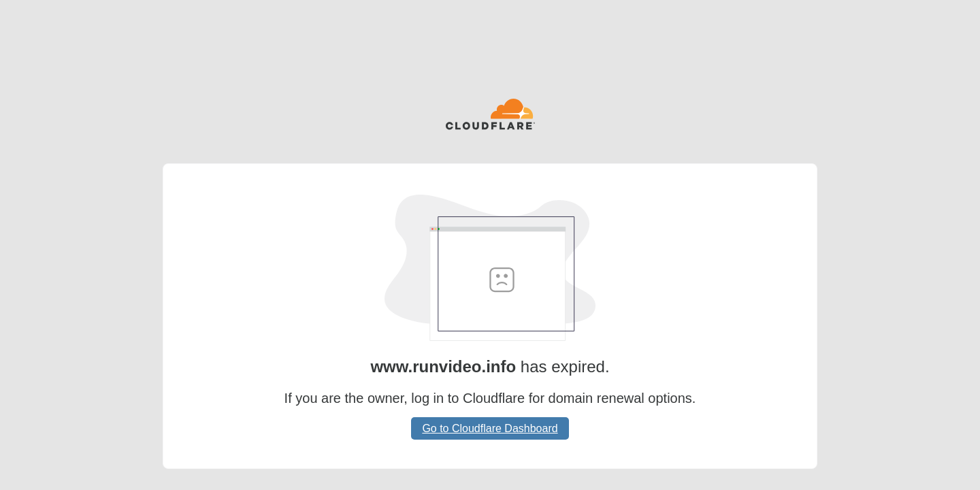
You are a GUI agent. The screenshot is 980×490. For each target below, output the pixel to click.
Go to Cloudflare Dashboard (490, 428)
